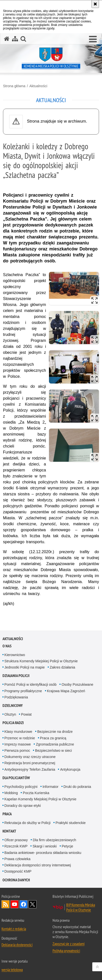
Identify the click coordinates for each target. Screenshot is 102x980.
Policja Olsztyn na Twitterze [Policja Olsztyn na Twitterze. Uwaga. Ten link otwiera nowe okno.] (32, 904)
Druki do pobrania (77, 787)
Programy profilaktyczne (23, 691)
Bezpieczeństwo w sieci (53, 751)
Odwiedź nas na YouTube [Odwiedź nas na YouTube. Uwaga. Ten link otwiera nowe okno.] (14, 904)
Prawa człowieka (17, 859)
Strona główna (14, 86)
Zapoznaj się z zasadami (68, 944)
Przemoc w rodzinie (20, 738)
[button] (93, 39)
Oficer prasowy (16, 840)
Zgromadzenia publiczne (55, 744)
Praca (7, 814)
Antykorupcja (70, 769)
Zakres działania (62, 667)
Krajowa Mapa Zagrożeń (66, 691)
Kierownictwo (15, 655)
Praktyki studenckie (71, 823)
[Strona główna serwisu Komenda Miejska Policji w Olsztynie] (7, 39)
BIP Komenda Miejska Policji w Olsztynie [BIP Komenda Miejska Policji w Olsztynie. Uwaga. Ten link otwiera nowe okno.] (81, 907)
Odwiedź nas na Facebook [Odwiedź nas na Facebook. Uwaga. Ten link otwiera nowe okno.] (23, 904)
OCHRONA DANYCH (16, 880)
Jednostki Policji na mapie (25, 667)
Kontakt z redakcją (14, 929)
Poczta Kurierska (36, 793)
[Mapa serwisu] (15, 39)
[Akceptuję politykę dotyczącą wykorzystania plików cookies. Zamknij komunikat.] (95, 4)
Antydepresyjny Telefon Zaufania (30, 769)
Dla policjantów (16, 778)
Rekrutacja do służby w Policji (27, 823)
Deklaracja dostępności (17, 945)
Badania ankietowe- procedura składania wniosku (43, 853)
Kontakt (9, 831)
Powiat (26, 714)
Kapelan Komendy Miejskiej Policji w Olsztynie (40, 799)
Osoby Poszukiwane (77, 684)
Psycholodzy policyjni (21, 787)
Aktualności (38, 86)
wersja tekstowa (12, 970)
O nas (7, 646)
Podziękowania (16, 697)
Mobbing (11, 793)
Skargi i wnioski (44, 846)
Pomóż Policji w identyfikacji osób (31, 684)
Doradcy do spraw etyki (23, 806)
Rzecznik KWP (16, 846)
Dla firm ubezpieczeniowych (54, 840)
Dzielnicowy (13, 706)
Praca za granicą (53, 738)
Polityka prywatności (66, 951)
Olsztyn (10, 714)
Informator (50, 787)
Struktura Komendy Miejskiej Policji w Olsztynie (41, 661)
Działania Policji (16, 676)
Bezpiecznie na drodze (55, 732)
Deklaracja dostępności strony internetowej (38, 865)
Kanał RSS (5, 904)
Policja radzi (13, 723)
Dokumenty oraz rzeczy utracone (30, 757)
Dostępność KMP (18, 871)
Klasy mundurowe (18, 732)
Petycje (67, 846)
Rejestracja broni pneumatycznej (30, 763)
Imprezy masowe (18, 744)
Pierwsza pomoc (17, 751)
